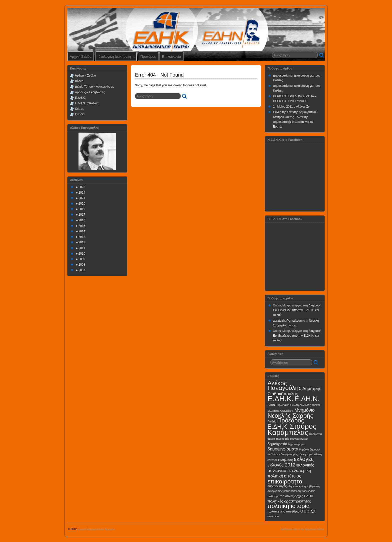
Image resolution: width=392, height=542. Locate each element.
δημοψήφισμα (296, 444)
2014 (82, 231)
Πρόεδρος (148, 57)
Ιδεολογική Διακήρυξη (116, 58)
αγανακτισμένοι (299, 439)
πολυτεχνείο (276, 511)
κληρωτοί (293, 486)
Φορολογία (315, 434)
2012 (82, 242)
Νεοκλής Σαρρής (290, 416)
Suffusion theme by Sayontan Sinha (302, 529)
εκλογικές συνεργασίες (291, 468)
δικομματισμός (289, 454)
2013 (82, 237)
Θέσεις (79, 109)
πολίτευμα (273, 496)
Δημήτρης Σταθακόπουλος (294, 391)
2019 (82, 209)
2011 (82, 248)
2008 (82, 265)
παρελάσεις (308, 491)
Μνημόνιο (304, 410)
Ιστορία (80, 114)
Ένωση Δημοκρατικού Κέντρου (96, 529)
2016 (82, 220)
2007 (82, 270)
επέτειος (293, 476)
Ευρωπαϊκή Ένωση (287, 405)
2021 (82, 198)
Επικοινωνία (171, 57)
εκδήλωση (286, 460)
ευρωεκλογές (277, 486)
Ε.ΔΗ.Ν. (307, 399)
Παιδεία (272, 421)
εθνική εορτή (306, 454)
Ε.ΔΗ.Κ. (80, 98)
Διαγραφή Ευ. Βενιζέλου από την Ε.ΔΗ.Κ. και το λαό (297, 310)
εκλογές (304, 459)
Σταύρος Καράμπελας (292, 429)
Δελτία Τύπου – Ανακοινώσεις (94, 87)
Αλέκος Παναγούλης (284, 385)
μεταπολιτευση (292, 491)
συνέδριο (293, 511)
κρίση (302, 486)
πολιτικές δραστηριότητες (289, 501)
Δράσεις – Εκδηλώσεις (90, 92)
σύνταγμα (273, 516)
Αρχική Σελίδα (81, 57)
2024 (82, 193)
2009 (82, 259)
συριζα (308, 511)
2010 (82, 254)
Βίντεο (79, 81)
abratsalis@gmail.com (288, 321)
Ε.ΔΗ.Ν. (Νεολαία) (87, 103)
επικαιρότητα (285, 481)
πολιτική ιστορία (289, 506)
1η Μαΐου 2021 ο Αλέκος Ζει (292, 107)
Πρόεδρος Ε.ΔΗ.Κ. (286, 423)
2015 (82, 226)
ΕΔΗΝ (271, 405)
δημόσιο (304, 449)
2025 (82, 187)
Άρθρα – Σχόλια (85, 76)
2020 (82, 204)
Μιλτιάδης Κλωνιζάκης (280, 411)
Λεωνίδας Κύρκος (310, 405)
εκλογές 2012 (281, 465)
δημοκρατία (277, 444)
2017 (82, 215)
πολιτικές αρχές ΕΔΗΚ (297, 496)
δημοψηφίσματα (283, 449)
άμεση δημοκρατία (278, 439)
